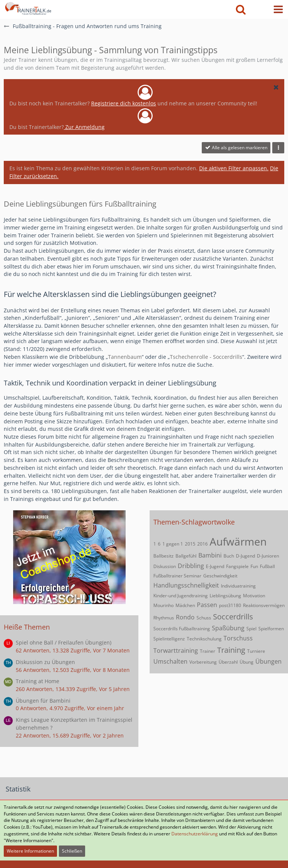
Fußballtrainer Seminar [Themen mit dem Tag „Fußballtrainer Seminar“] (177, 576)
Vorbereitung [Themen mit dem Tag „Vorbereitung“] (203, 662)
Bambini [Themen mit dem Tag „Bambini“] (210, 555)
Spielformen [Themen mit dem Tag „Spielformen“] (271, 629)
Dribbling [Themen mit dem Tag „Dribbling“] (191, 566)
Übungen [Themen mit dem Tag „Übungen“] (268, 661)
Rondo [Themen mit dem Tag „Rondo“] (185, 617)
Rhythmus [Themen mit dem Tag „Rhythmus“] (164, 618)
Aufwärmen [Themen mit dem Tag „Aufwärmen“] (238, 541)
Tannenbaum (125, 357)
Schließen (72, 851)
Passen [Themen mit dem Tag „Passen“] (207, 605)
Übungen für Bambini (43, 701)
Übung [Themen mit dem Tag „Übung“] (247, 662)
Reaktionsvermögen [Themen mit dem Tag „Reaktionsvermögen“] (264, 605)
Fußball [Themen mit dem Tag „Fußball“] (267, 566)
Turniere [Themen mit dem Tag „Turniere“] (256, 651)
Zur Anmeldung (84, 127)
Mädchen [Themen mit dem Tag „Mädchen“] (185, 605)
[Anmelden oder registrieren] (259, 9)
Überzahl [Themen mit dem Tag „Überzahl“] (228, 662)
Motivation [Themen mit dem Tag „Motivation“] (254, 596)
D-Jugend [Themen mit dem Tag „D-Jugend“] (245, 556)
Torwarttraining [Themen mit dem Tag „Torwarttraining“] (176, 651)
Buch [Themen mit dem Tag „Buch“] (229, 556)
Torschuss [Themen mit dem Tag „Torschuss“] (238, 638)
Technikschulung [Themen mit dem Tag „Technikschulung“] (204, 639)
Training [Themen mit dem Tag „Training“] (231, 650)
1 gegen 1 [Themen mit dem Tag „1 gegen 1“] (173, 544)
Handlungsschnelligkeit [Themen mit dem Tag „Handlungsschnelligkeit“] (186, 585)
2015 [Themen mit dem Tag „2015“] (190, 544)
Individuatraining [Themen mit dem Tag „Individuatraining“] (238, 586)
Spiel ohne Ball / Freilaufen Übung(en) (64, 642)
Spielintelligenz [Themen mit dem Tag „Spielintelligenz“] (169, 639)
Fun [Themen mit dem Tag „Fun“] (254, 566)
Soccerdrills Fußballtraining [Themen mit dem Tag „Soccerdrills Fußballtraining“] (182, 629)
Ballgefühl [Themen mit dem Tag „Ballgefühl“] (186, 556)
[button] (278, 9)
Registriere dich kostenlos (124, 103)
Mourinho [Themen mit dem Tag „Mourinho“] (163, 605)
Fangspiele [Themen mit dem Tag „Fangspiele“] (237, 566)
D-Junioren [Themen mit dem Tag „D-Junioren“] (268, 556)
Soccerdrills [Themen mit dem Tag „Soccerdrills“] (233, 617)
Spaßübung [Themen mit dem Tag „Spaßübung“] (228, 628)
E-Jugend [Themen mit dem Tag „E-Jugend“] (215, 566)
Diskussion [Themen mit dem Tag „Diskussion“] (165, 566)
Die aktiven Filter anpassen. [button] (234, 168)
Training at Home (37, 681)
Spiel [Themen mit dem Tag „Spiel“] (251, 629)
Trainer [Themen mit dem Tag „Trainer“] (208, 651)
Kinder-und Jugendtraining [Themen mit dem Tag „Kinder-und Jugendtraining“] (181, 596)
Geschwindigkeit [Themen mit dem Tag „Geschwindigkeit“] (220, 576)
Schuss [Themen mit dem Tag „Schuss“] (204, 618)
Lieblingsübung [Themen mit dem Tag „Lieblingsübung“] (225, 596)
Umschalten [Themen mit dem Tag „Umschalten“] (170, 661)
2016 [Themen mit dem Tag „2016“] (202, 544)
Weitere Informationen (30, 851)
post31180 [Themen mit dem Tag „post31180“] (230, 605)
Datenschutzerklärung (195, 834)
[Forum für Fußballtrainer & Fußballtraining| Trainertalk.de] (28, 7)
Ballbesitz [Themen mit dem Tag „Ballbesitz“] (163, 556)
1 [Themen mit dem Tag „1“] (155, 544)
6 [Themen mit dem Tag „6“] (159, 544)
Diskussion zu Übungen (45, 662)
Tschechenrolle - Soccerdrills (206, 357)
